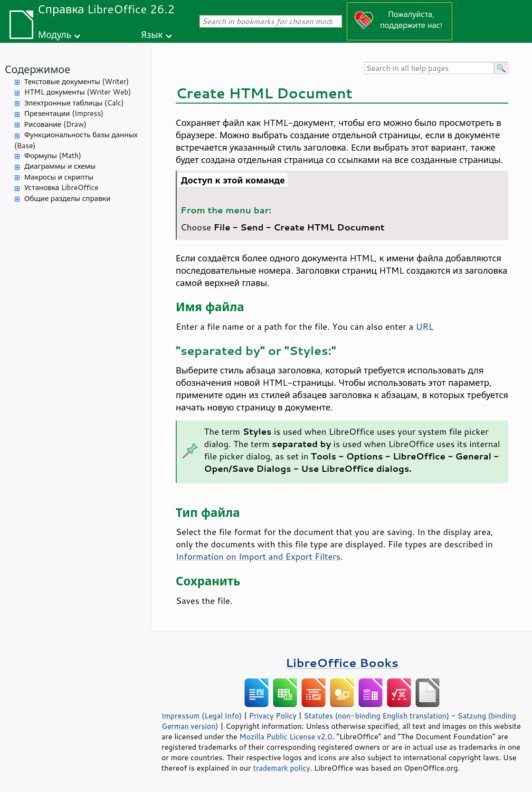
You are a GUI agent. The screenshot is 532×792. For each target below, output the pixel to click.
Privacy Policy (273, 716)
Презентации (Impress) (64, 113)
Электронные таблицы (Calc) (74, 103)
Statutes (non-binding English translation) (376, 716)
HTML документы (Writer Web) (78, 92)
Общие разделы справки (67, 198)
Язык (152, 34)
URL (424, 326)
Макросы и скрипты (59, 177)
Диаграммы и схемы (60, 166)
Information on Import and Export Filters (258, 556)
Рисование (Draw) (55, 124)
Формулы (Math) (53, 156)
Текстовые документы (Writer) (76, 81)
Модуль (55, 34)
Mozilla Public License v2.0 (286, 736)
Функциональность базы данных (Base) (76, 140)
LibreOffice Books (342, 663)
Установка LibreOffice (61, 187)
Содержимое (38, 69)
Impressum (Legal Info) (202, 716)
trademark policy (282, 768)
